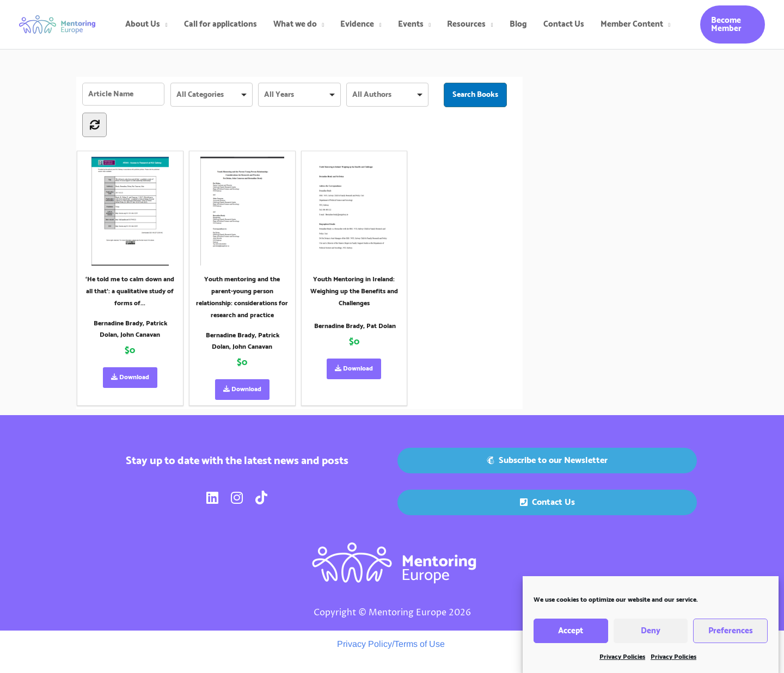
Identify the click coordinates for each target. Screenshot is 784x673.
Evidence (357, 24)
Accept (571, 636)
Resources (466, 24)
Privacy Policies (622, 663)
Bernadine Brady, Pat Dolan (355, 326)
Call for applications (220, 24)
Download (130, 377)
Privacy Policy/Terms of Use (391, 644)
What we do (295, 24)
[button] (733, 24)
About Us (143, 24)
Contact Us (564, 24)
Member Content (632, 24)
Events (411, 24)
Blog (518, 24)
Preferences (731, 636)
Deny (651, 636)
